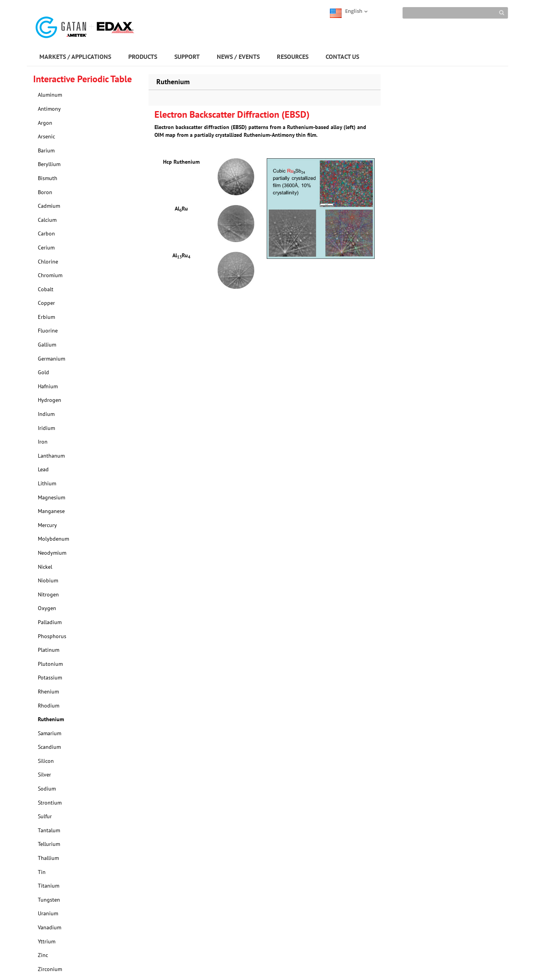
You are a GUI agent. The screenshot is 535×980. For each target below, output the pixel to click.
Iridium (46, 428)
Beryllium (49, 164)
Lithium (47, 483)
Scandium (49, 747)
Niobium (48, 580)
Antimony (49, 109)
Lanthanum (51, 456)
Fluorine (48, 331)
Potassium (50, 678)
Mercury (47, 525)
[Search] (455, 13)
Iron (43, 442)
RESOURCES (293, 57)
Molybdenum (53, 539)
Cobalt (46, 289)
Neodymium (52, 553)
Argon (45, 123)
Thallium (48, 858)
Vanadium (50, 927)
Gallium (47, 345)
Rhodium (49, 706)
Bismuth (48, 178)
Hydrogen (50, 400)
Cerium (46, 248)
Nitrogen (48, 594)
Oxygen (47, 608)
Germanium (51, 359)
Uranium (48, 913)
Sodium (47, 789)
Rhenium (48, 692)
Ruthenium (51, 719)
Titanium (49, 886)
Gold (43, 372)
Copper (46, 303)
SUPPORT (187, 57)
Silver (44, 775)
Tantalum (49, 830)
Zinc (43, 955)
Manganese (51, 511)
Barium (46, 150)
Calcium (47, 220)
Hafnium (48, 386)
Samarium (50, 733)
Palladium (50, 622)
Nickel (45, 567)
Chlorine (48, 262)
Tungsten (49, 900)
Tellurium (49, 844)
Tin (42, 872)
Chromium (50, 275)
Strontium (50, 803)
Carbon (46, 234)
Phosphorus (52, 636)
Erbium (46, 317)
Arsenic (46, 136)
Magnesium (51, 497)
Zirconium (50, 969)
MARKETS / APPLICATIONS (75, 57)
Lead (43, 469)
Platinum (49, 650)
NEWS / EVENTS (238, 57)
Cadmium (49, 206)
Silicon (46, 761)
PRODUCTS (143, 57)
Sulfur (45, 816)
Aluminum (50, 95)
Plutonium (50, 664)
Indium (46, 414)
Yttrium (47, 941)
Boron (45, 192)
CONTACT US (342, 57)
